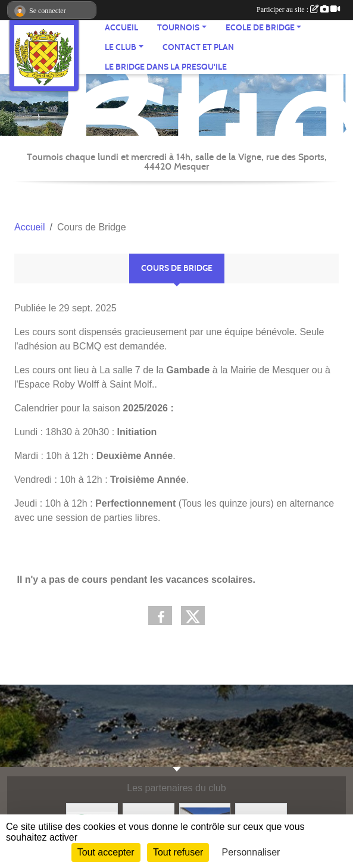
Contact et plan (198, 47)
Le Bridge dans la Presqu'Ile (166, 67)
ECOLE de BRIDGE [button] (260, 28)
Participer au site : (298, 10)
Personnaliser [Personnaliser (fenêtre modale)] (251, 852)
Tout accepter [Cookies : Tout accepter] (106, 852)
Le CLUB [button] (121, 47)
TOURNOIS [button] (178, 28)
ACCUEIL (121, 28)
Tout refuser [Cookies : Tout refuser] (178, 852)
